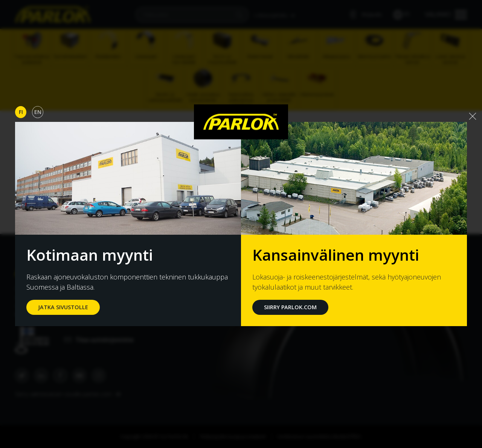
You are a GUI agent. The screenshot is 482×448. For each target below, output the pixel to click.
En (38, 112)
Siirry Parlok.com (290, 307)
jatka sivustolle (63, 307)
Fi (21, 112)
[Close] (473, 116)
